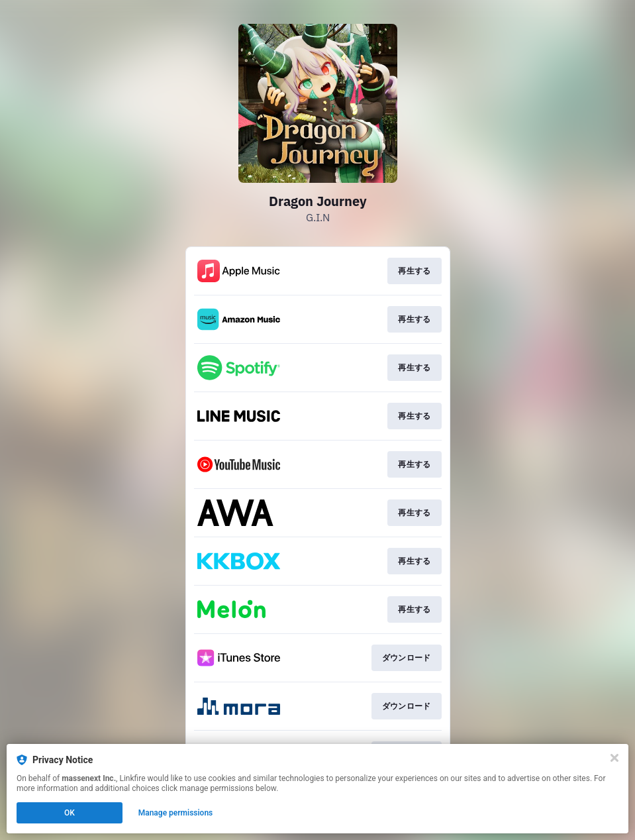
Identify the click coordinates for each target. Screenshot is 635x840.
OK (70, 813)
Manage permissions (176, 813)
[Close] (614, 758)
